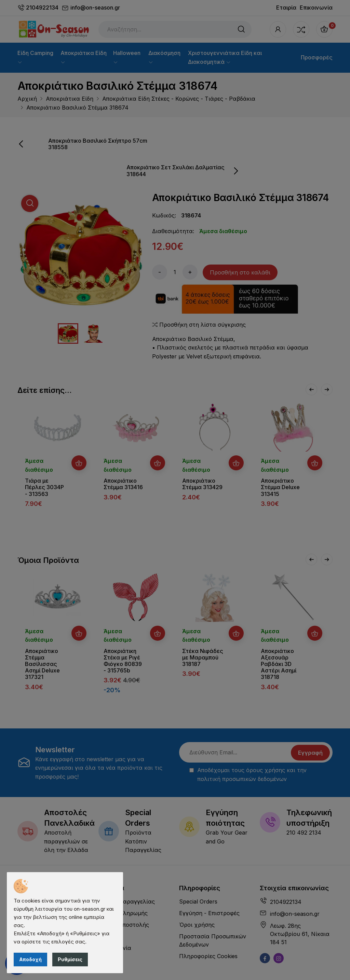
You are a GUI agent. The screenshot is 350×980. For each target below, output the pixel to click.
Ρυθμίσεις (70, 959)
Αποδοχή (30, 959)
